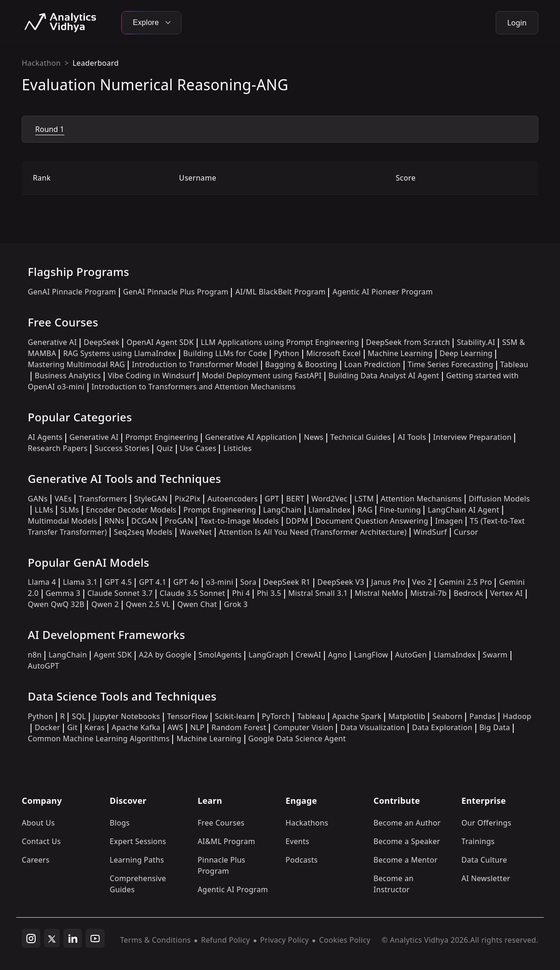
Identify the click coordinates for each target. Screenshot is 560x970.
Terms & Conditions (156, 940)
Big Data (495, 727)
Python (287, 353)
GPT (272, 499)
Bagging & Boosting (301, 364)
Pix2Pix (187, 499)
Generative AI (52, 342)
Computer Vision (303, 727)
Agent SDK (113, 655)
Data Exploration (442, 727)
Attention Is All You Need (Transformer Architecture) (313, 532)
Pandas (482, 716)
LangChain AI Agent (464, 510)
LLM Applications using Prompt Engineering (280, 342)
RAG (365, 510)
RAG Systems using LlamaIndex (119, 353)
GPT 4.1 (152, 582)
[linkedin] (73, 939)
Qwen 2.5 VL (148, 604)
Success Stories (122, 448)
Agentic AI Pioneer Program (383, 292)
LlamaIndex (330, 510)
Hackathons (307, 823)
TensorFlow (187, 716)
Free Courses (221, 823)
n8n (35, 655)
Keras (95, 727)
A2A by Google (165, 655)
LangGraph (269, 655)
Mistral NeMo (379, 593)
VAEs (63, 499)
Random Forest (239, 727)
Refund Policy (225, 940)
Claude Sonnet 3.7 (120, 593)
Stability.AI (476, 342)
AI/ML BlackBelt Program (280, 292)
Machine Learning (400, 353)
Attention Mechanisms (421, 499)
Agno (338, 655)
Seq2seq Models (143, 532)
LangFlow (371, 655)
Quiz (165, 448)
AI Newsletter (486, 878)
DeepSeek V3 (341, 582)
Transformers (103, 499)
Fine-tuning (400, 510)
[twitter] (52, 938)
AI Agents (45, 437)
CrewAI (308, 655)
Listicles (237, 448)
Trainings (478, 841)
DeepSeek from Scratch (408, 342)
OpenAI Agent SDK (160, 342)
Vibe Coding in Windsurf (151, 375)
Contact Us (41, 841)
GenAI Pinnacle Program (72, 292)
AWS (175, 727)
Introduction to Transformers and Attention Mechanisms (194, 387)
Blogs (120, 823)
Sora (248, 582)
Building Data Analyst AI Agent (384, 375)
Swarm (495, 655)
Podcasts (302, 860)
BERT (295, 499)
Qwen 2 (105, 604)
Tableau (311, 716)
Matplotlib (407, 716)
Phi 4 (241, 593)
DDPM (297, 521)
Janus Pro (388, 582)
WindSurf (430, 532)
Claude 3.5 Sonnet (192, 593)
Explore (151, 22)
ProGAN (179, 521)
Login (517, 23)
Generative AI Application (251, 437)
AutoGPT (44, 666)
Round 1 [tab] (50, 129)
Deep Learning (466, 353)
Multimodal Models (62, 521)
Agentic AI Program (233, 889)
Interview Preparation (473, 437)
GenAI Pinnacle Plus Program (176, 292)
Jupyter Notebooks (127, 716)
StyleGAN (151, 499)
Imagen (449, 521)
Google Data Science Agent (297, 738)
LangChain (283, 510)
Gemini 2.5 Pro (465, 582)
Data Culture (484, 860)
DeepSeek (102, 342)
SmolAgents (220, 655)
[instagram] (31, 939)
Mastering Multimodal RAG (76, 364)
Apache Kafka (136, 727)
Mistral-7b (428, 593)
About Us (38, 823)
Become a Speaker (407, 841)
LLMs (44, 510)
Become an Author (407, 823)
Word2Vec (330, 499)
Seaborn (447, 716)
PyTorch (276, 716)
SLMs (70, 510)
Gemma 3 (63, 593)
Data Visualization (373, 727)
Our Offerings (486, 823)
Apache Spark (357, 716)
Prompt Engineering (162, 437)
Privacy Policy (284, 940)
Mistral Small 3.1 (318, 593)
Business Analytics (68, 375)
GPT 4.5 (118, 582)
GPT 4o (186, 582)
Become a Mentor (405, 860)
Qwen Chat (197, 604)
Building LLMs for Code (225, 353)
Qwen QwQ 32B (56, 604)
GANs (38, 499)
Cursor (466, 532)
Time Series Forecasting (451, 364)
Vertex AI (507, 593)
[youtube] (95, 939)
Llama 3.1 (80, 582)
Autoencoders (233, 499)
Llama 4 (42, 582)
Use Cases (198, 448)
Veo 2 (422, 582)
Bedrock (468, 593)
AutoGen (411, 655)
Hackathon (41, 63)
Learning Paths (137, 860)
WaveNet (196, 532)
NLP (197, 727)
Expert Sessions (138, 841)
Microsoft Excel (334, 353)
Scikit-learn (235, 716)
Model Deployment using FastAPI (262, 375)
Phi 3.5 (269, 593)
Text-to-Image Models (239, 521)
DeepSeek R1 (287, 582)
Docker (47, 727)
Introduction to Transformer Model (195, 364)
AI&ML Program (226, 841)
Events (297, 841)
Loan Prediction (373, 364)
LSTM (364, 499)
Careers (36, 860)
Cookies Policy (345, 940)
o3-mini (220, 582)
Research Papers (58, 448)
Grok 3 (236, 604)
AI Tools (412, 437)
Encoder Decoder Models (131, 510)
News (313, 437)
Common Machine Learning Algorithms (99, 738)
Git (72, 727)
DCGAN (145, 521)
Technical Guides (361, 437)
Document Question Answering (372, 521)
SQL (79, 716)
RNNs (114, 521)
